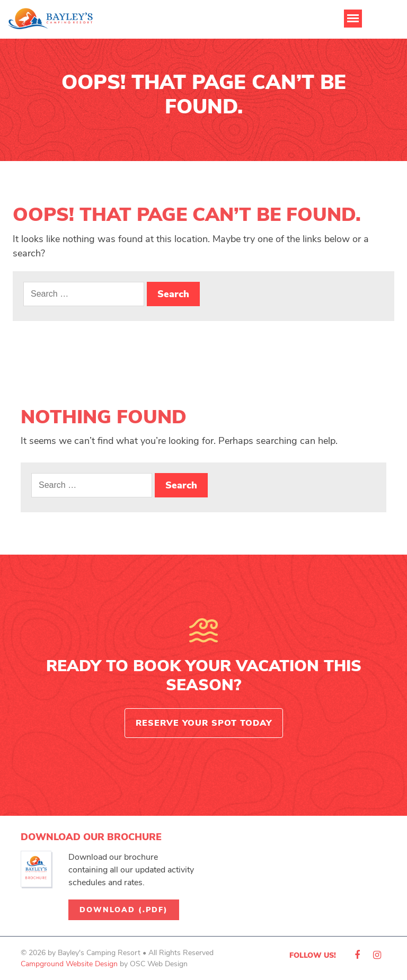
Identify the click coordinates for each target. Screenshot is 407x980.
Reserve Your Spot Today (204, 723)
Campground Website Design (69, 964)
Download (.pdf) (124, 910)
